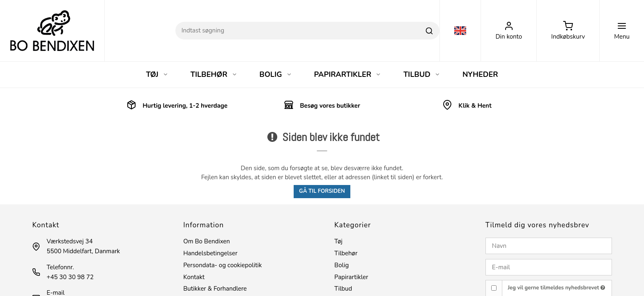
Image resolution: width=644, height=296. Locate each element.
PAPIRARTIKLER (348, 74)
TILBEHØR (214, 74)
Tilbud (343, 289)
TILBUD (422, 74)
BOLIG (276, 74)
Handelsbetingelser (210, 253)
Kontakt (194, 277)
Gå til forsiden (322, 191)
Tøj (338, 241)
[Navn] (549, 246)
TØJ (157, 74)
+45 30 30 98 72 (70, 277)
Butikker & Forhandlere (215, 289)
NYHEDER (480, 74)
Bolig (342, 265)
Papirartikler (351, 277)
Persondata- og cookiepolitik (222, 265)
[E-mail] (549, 267)
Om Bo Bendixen (207, 241)
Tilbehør (346, 253)
